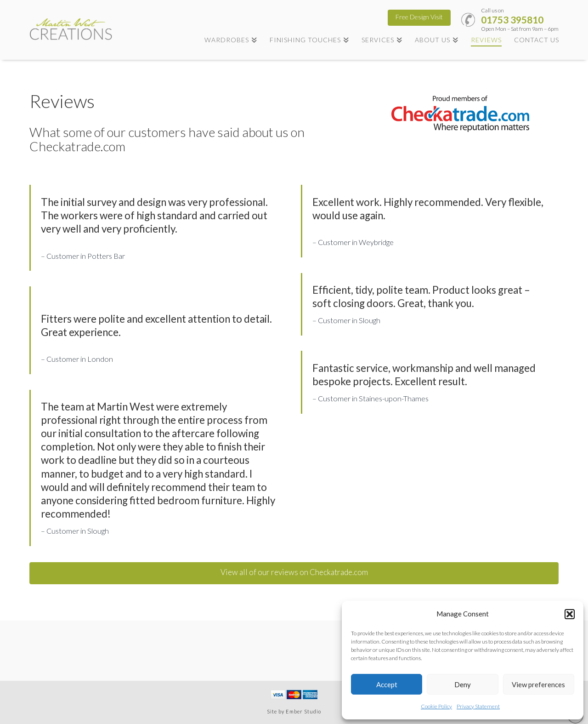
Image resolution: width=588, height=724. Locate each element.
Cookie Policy (436, 706)
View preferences (538, 684)
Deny (463, 684)
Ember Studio (303, 711)
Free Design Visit (419, 17)
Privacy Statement (478, 706)
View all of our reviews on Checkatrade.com (294, 572)
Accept (387, 684)
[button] (570, 614)
